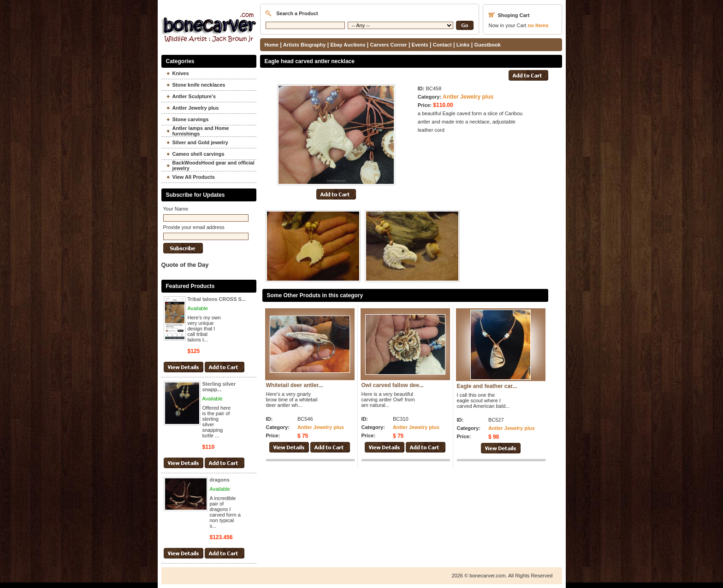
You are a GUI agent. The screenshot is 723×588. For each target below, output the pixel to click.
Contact (442, 45)
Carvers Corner (388, 45)
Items (538, 25)
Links (463, 45)
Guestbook (487, 45)
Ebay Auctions (348, 45)
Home (272, 45)
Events (420, 45)
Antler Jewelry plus (468, 97)
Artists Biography (304, 45)
